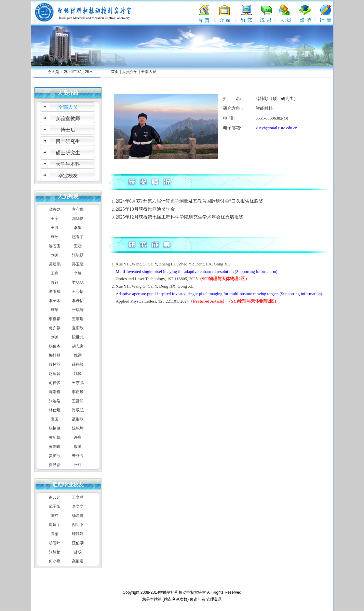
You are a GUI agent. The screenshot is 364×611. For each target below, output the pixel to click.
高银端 (78, 561)
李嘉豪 (55, 319)
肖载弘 (78, 410)
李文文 (78, 506)
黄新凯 (55, 437)
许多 (78, 437)
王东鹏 (78, 383)
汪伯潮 (78, 543)
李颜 (78, 273)
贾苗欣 (55, 456)
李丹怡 (78, 301)
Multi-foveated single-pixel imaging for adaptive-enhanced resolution (175, 271)
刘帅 (55, 255)
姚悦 (78, 374)
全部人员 (149, 72)
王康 (55, 273)
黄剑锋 (55, 447)
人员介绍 (130, 72)
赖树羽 (55, 364)
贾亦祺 (55, 328)
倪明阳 (78, 525)
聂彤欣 (78, 419)
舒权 (78, 552)
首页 (115, 72)
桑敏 (78, 228)
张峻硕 (78, 255)
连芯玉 (55, 246)
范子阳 (55, 506)
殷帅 (78, 447)
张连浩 (55, 401)
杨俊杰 (55, 346)
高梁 (55, 534)
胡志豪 (78, 346)
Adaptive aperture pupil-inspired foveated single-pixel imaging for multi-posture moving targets (197, 294)
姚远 (78, 355)
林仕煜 (55, 410)
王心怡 (78, 291)
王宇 (55, 219)
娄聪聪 (78, 282)
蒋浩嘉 (55, 392)
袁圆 (55, 419)
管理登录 (214, 599)
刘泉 (55, 310)
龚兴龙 (55, 209)
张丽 (78, 465)
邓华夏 (78, 219)
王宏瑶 (78, 319)
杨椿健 (55, 428)
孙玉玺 (78, 264)
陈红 (55, 516)
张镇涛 (78, 310)
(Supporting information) (256, 271)
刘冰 (55, 237)
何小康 (55, 561)
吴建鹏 (55, 264)
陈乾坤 (78, 428)
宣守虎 (78, 209)
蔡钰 (55, 282)
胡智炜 (55, 543)
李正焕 (78, 392)
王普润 (78, 401)
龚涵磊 (55, 465)
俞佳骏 (55, 383)
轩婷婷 (78, 534)
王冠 (78, 246)
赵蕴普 (55, 374)
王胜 (55, 228)
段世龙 (78, 337)
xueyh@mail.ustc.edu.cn (277, 128)
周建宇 (55, 525)
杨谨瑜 (78, 516)
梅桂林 (55, 355)
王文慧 (78, 497)
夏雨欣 (78, 328)
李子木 (55, 301)
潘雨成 (55, 291)
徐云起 (55, 497)
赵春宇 (78, 237)
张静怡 (55, 552)
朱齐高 (78, 456)
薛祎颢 (78, 364)
